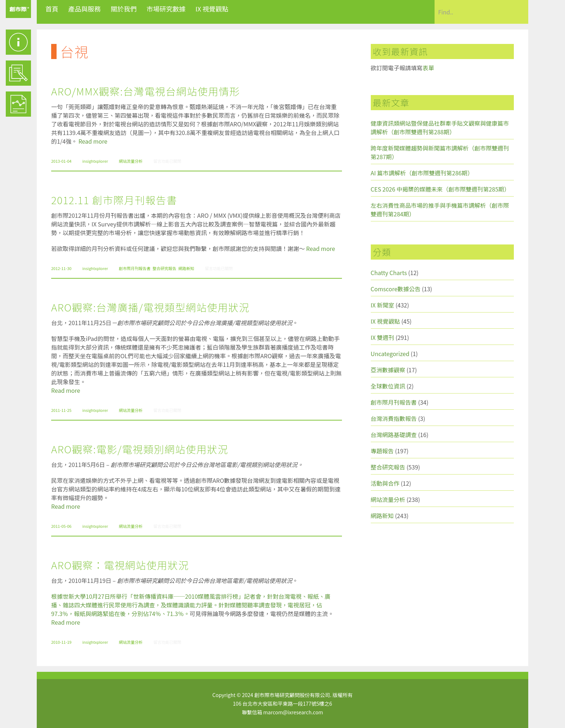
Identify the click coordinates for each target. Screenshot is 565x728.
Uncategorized (390, 354)
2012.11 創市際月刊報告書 (114, 200)
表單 (428, 68)
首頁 (52, 9)
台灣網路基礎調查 (394, 435)
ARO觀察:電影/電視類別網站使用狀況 (140, 449)
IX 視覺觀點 (212, 9)
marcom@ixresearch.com (293, 712)
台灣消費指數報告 (394, 418)
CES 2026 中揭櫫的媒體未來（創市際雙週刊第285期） (441, 189)
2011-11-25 (61, 410)
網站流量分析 (131, 161)
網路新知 (186, 268)
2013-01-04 (61, 161)
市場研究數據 (166, 9)
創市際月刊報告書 (135, 268)
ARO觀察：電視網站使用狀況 (120, 565)
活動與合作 (385, 483)
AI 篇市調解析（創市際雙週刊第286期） (422, 173)
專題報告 (382, 451)
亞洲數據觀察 (388, 370)
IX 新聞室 (382, 305)
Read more (93, 141)
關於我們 (124, 9)
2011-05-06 (61, 526)
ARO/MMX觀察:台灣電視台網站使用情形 (146, 91)
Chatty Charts (389, 273)
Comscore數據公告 (396, 289)
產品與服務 (85, 9)
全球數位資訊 (388, 386)
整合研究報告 (164, 268)
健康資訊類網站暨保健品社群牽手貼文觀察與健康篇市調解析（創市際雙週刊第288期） (440, 127)
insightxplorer (95, 161)
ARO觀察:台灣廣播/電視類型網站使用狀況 (150, 307)
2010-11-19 (61, 642)
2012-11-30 (61, 268)
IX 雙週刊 (382, 337)
